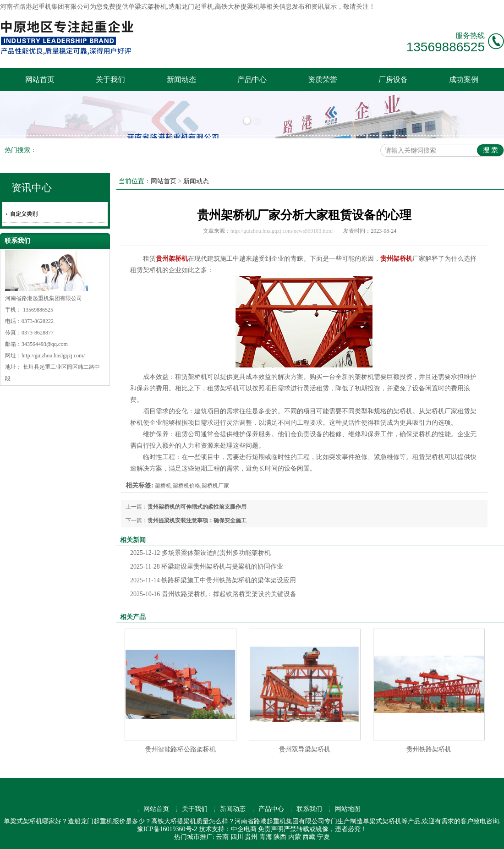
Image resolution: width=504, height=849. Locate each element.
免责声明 (271, 829)
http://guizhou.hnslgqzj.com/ (53, 356)
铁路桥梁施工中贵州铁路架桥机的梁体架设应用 (213, 580)
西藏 (309, 837)
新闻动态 (181, 79)
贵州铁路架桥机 (429, 749)
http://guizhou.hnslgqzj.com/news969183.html (282, 231)
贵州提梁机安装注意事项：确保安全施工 (197, 520)
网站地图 (348, 809)
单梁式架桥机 (148, 7)
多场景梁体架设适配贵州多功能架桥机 (200, 553)
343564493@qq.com (45, 344)
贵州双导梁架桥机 (305, 749)
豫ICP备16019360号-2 (167, 829)
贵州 (251, 837)
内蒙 (295, 837)
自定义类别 (24, 214)
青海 (266, 837)
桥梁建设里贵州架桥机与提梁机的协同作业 (207, 567)
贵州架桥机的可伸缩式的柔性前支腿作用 (197, 507)
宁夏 (323, 837)
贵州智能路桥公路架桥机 (181, 749)
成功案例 (464, 79)
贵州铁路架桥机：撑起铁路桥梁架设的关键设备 (213, 594)
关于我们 (110, 79)
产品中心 (252, 79)
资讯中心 (32, 188)
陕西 (280, 837)
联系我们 (309, 809)
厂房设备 (393, 79)
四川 (237, 837)
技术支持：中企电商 (228, 829)
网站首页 (40, 79)
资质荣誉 (323, 79)
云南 (222, 837)
